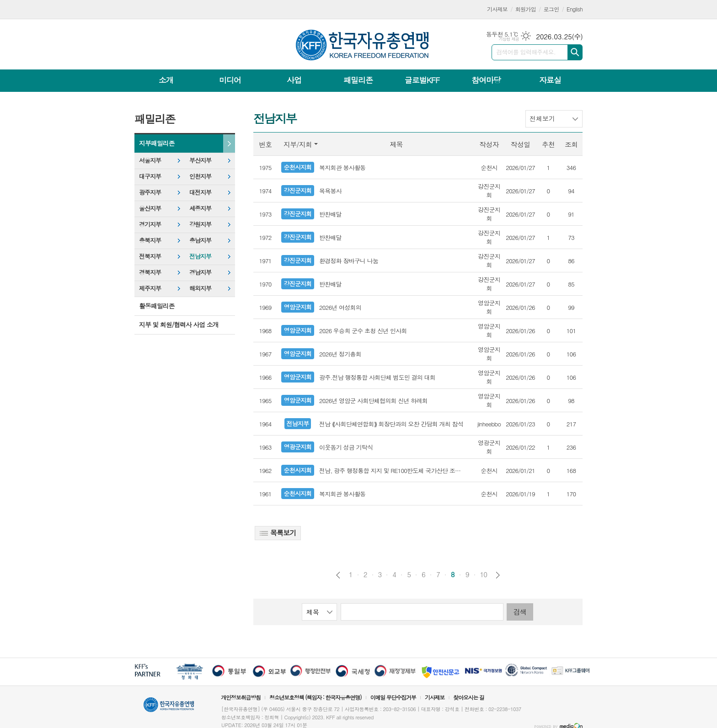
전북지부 (150, 256)
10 (484, 574)
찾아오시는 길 (469, 697)
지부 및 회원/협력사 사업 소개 (179, 324)
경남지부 (200, 272)
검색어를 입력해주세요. (526, 52)
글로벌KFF (422, 80)
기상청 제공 (509, 39)
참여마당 (486, 80)
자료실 (550, 80)
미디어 (230, 80)
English (575, 9)
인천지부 (200, 176)
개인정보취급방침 (241, 697)
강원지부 (200, 224)
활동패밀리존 (157, 306)
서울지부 (150, 160)
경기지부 (150, 224)
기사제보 (497, 9)
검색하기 (575, 52)
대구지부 (150, 176)
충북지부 (150, 240)
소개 (166, 80)
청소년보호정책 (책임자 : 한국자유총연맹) (316, 697)
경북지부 (150, 272)
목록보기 (278, 533)
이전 (338, 575)
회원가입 (526, 9)
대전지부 (200, 192)
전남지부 (200, 256)
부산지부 (200, 160)
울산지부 (150, 208)
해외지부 (200, 288)
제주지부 (150, 288)
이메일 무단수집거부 (393, 697)
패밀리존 (358, 80)
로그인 (551, 9)
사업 (294, 80)
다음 (498, 575)
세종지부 (200, 208)
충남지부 (200, 240)
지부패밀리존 (157, 143)
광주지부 (150, 192)
